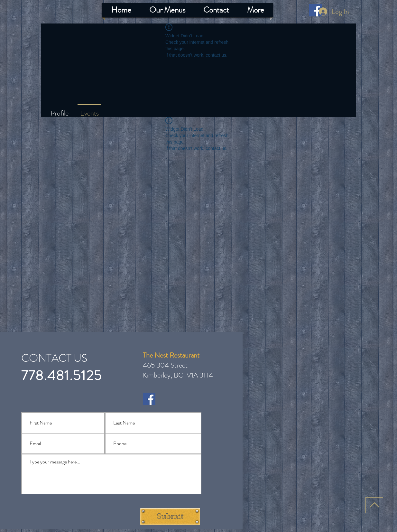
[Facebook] (149, 399)
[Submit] (170, 517)
